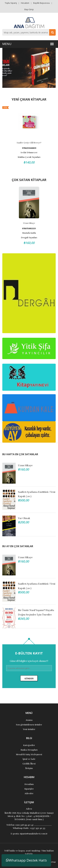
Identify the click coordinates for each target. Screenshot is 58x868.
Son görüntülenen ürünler (29, 725)
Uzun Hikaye (29, 223)
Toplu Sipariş (11, 3)
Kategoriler (29, 745)
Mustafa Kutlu (29, 233)
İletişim (29, 768)
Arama (29, 720)
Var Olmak (24, 518)
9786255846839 (29, 148)
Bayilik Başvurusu (42, 3)
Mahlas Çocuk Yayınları (29, 157)
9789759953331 (29, 229)
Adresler (29, 793)
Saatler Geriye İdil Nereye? (29, 143)
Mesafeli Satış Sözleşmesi (29, 754)
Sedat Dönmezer (29, 153)
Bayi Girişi (29, 9)
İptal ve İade (29, 759)
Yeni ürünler (29, 729)
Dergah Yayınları (29, 238)
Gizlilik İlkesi (29, 764)
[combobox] (29, 32)
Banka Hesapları (29, 750)
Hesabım (25, 3)
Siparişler (29, 789)
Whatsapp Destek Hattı (26, 860)
